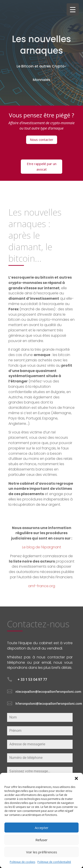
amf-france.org (42, 586)
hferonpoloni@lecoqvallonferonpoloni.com (49, 704)
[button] (76, 778)
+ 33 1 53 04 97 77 (32, 679)
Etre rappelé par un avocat (42, 167)
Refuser (41, 840)
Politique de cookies (22, 862)
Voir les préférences (42, 852)
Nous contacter (42, 140)
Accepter (42, 828)
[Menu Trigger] (73, 9)
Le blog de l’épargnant (42, 547)
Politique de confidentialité (54, 862)
